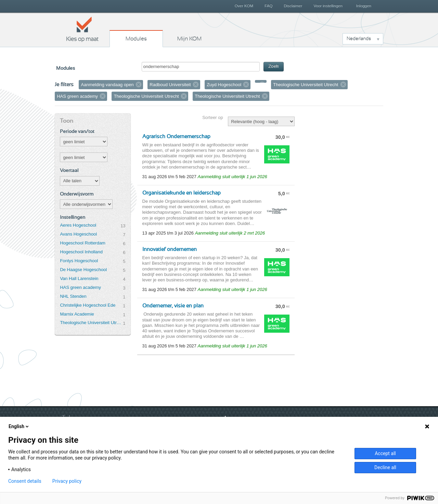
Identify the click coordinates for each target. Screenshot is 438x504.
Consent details (25, 481)
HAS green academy (80, 287)
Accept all (385, 453)
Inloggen (364, 6)
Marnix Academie (77, 314)
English (19, 426)
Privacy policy (67, 481)
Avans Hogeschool (78, 234)
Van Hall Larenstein (79, 278)
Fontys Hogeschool (79, 261)
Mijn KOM (189, 39)
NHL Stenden (73, 296)
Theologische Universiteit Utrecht (91, 323)
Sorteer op (212, 117)
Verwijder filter (139, 84)
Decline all (385, 467)
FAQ (268, 6)
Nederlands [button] (359, 39)
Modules (136, 39)
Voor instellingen (328, 6)
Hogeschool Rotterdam (82, 243)
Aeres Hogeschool (78, 225)
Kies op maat (82, 29)
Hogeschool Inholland (81, 252)
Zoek (274, 67)
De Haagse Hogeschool (83, 270)
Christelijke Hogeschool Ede (88, 305)
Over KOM (244, 6)
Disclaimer (293, 6)
